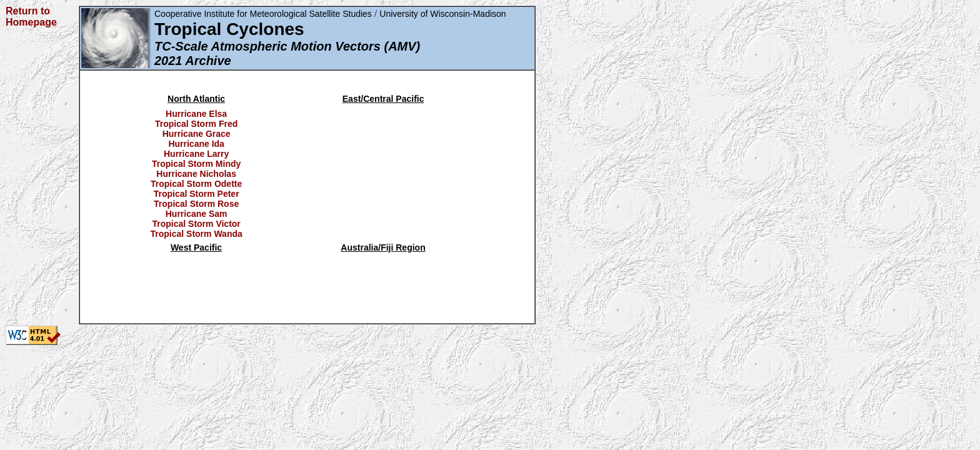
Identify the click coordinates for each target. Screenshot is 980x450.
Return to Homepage (31, 17)
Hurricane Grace (197, 134)
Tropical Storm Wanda (197, 234)
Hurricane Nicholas (196, 174)
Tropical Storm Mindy (196, 164)
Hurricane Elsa (196, 114)
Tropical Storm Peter (197, 194)
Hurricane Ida (196, 144)
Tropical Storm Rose (196, 204)
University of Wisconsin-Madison (442, 14)
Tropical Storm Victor (196, 224)
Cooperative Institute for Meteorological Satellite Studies (263, 14)
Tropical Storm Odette (196, 184)
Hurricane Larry (196, 154)
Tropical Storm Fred (196, 124)
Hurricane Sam (197, 214)
